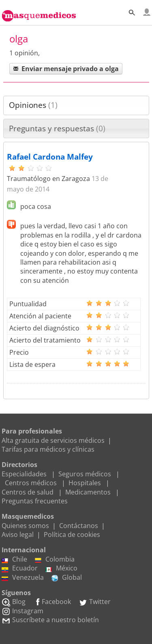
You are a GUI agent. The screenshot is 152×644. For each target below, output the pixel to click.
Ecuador (20, 568)
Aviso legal (18, 535)
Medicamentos (88, 492)
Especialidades (24, 474)
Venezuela (23, 577)
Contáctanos (79, 526)
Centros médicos (31, 483)
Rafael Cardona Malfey (50, 157)
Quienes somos (25, 526)
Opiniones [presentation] (33, 105)
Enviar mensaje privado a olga (66, 69)
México (61, 568)
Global (67, 577)
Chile (14, 559)
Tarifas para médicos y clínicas (48, 449)
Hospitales (85, 483)
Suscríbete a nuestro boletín (50, 620)
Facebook (52, 602)
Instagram (22, 611)
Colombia (55, 559)
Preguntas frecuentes (35, 501)
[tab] (76, 105)
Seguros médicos (85, 474)
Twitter (95, 602)
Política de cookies (72, 535)
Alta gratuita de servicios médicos (53, 440)
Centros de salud (28, 492)
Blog (14, 602)
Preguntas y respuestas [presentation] (57, 128)
